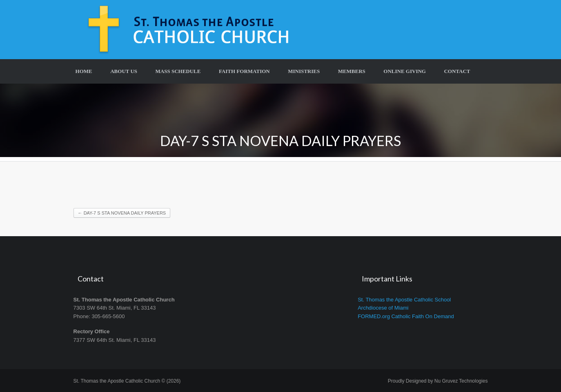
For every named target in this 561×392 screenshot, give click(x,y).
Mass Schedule (178, 71)
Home (84, 71)
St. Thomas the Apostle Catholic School (404, 300)
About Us (124, 71)
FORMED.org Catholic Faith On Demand (406, 316)
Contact (457, 71)
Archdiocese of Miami (383, 308)
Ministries (304, 71)
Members (352, 71)
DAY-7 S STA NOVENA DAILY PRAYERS (122, 213)
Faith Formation (244, 71)
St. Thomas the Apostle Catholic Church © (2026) (127, 381)
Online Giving (405, 71)
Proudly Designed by (438, 381)
